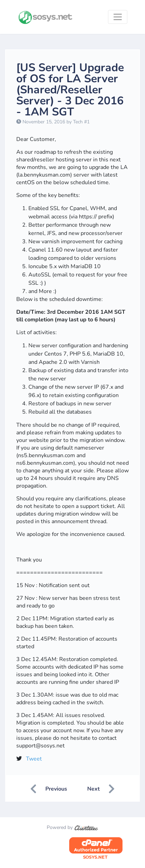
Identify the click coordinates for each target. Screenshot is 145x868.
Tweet (34, 759)
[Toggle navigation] (118, 17)
